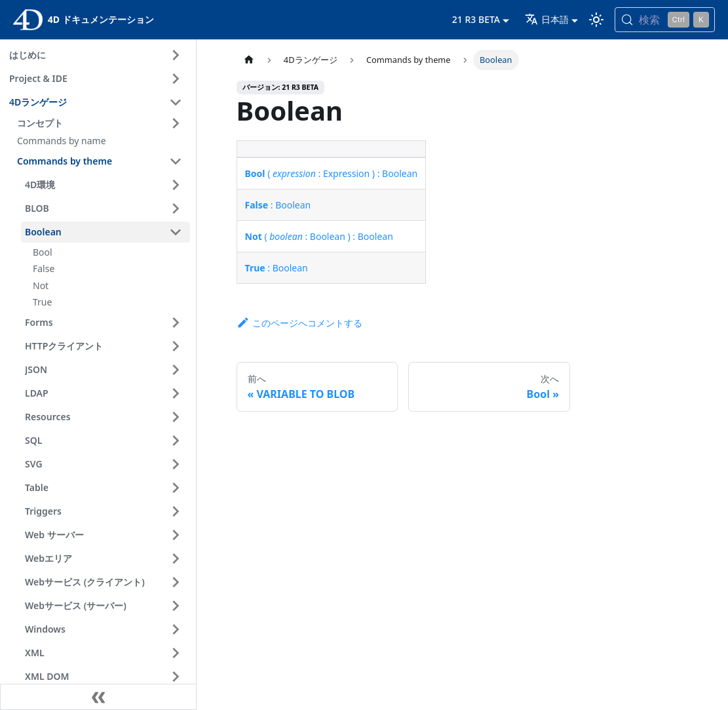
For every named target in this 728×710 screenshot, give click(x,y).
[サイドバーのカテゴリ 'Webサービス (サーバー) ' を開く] (176, 606)
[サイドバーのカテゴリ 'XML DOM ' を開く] (176, 677)
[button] (102, 123)
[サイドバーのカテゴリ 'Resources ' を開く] (176, 417)
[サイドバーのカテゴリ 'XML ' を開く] (176, 653)
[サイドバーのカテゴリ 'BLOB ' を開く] (176, 208)
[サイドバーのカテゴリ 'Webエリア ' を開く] (176, 559)
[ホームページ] (249, 60)
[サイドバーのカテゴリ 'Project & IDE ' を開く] (176, 79)
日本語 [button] (547, 19)
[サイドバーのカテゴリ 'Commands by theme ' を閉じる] (176, 161)
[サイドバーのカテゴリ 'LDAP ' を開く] (176, 393)
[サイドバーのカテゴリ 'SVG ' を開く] (176, 464)
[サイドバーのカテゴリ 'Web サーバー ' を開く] (176, 535)
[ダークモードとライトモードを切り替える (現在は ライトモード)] (596, 20)
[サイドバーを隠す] (98, 697)
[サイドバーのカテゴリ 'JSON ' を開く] (176, 370)
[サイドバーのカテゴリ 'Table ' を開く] (176, 488)
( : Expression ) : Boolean (332, 173)
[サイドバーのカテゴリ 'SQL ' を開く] (176, 441)
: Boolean (278, 205)
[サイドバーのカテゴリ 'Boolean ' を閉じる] (176, 232)
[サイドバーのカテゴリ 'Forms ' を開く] (176, 323)
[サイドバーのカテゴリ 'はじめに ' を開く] (176, 55)
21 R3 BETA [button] (476, 19)
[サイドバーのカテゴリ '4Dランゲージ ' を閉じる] (176, 102)
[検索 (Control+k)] (665, 20)
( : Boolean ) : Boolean (319, 236)
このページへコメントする (299, 323)
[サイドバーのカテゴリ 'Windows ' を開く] (176, 629)
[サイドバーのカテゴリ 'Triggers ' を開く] (176, 511)
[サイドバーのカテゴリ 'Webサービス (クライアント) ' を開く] (176, 582)
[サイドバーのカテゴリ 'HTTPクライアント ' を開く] (176, 346)
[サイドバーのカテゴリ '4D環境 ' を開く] (176, 185)
